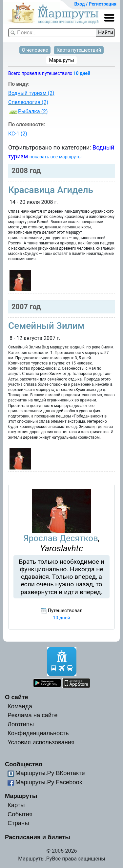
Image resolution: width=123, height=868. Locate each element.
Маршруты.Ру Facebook (49, 782)
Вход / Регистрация (95, 4)
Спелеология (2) (28, 102)
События (20, 814)
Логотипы (21, 724)
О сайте (17, 697)
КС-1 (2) (18, 134)
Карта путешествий (79, 50)
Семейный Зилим (46, 326)
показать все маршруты (56, 157)
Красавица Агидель (51, 190)
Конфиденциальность (38, 733)
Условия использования (41, 742)
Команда (20, 706)
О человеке (35, 50)
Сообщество (24, 764)
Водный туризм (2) (31, 93)
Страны (18, 823)
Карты (16, 805)
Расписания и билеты (38, 837)
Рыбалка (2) (33, 111)
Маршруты (61, 60)
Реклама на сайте (33, 715)
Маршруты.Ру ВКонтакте (50, 773)
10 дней (82, 73)
